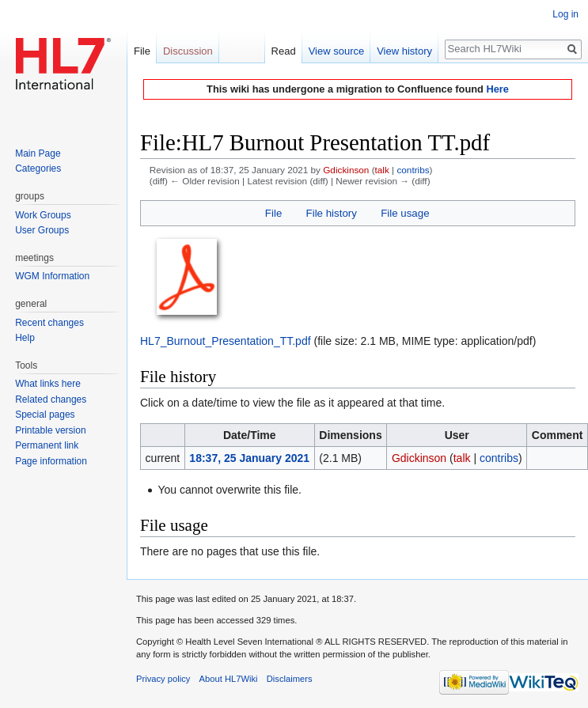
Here (497, 89)
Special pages (45, 415)
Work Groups (43, 215)
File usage (405, 213)
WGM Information (52, 276)
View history (404, 51)
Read (284, 51)
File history (332, 213)
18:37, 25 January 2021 (249, 458)
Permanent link (47, 445)
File (273, 213)
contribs (413, 170)
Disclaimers (290, 679)
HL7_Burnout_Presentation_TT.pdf (226, 341)
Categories (38, 168)
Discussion (188, 51)
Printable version (50, 430)
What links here (48, 384)
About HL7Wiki (229, 679)
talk (382, 170)
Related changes (51, 399)
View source (337, 51)
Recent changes (49, 323)
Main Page (38, 153)
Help (25, 338)
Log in (565, 14)
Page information (51, 461)
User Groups (42, 230)
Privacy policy (163, 679)
